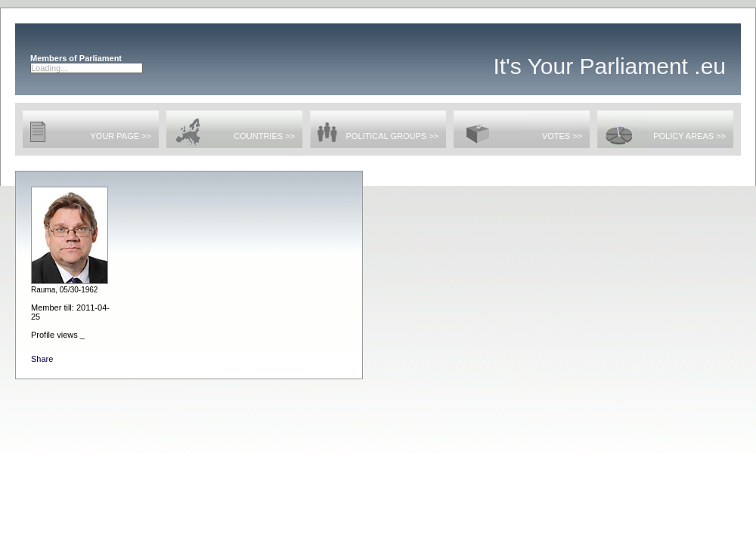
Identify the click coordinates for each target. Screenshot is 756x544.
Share (42, 359)
